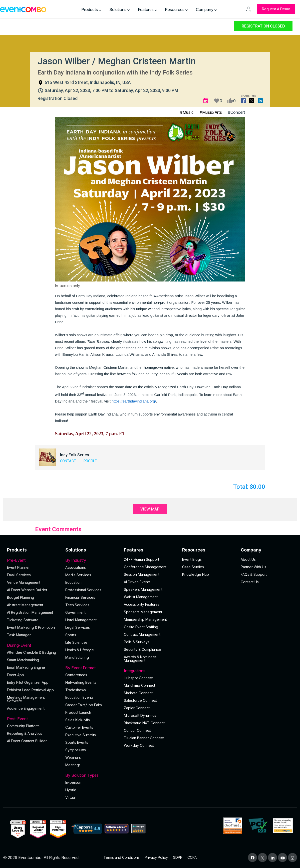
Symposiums (76, 750)
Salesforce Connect (140, 700)
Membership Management (145, 619)
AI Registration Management (30, 612)
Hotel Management (81, 620)
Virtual (70, 797)
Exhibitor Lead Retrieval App (30, 690)
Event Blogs (192, 559)
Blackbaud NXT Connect (144, 723)
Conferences (76, 675)
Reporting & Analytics (25, 733)
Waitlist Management (141, 597)
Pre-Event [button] (33, 560)
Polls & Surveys (137, 642)
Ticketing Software (23, 620)
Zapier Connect (137, 708)
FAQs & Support (254, 574)
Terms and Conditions (122, 857)
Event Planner (18, 567)
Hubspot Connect (138, 678)
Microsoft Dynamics (140, 715)
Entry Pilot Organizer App (28, 682)
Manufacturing (77, 657)
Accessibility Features (142, 604)
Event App (16, 675)
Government (75, 612)
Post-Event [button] (33, 719)
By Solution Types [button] (91, 775)
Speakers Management (143, 589)
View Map (150, 509)
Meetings (73, 765)
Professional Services (83, 590)
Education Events (79, 697)
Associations (76, 567)
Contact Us (250, 582)
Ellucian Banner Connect (144, 738)
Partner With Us (253, 567)
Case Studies (193, 567)
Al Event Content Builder (27, 741)
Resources (176, 9)
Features (147, 9)
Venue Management (24, 582)
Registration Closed (263, 26)
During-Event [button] (33, 645)
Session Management (142, 574)
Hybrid (71, 790)
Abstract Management (25, 605)
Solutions (120, 9)
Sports (71, 635)
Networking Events (81, 682)
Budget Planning (21, 597)
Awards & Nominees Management (140, 659)
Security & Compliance (142, 649)
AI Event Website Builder (27, 590)
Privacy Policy (156, 857)
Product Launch (78, 712)
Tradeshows (76, 690)
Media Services (78, 575)
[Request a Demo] (276, 9)
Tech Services (77, 605)
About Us (248, 559)
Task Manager (19, 635)
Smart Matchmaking (23, 660)
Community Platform (23, 726)
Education (73, 582)
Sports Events (77, 742)
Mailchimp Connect (139, 685)
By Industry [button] (91, 560)
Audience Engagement (26, 708)
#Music (187, 112)
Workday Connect (139, 745)
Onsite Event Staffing (141, 627)
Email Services (19, 575)
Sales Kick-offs (78, 720)
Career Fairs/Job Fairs (84, 705)
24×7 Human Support (141, 559)
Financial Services (80, 597)
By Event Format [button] (91, 668)
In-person (73, 782)
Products (91, 9)
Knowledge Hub (196, 574)
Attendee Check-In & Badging (32, 652)
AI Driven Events (137, 582)
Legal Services (78, 627)
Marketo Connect (138, 693)
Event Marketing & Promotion (31, 627)
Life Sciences (76, 642)
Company (206, 9)
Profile (90, 461)
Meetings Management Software (26, 699)
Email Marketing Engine (26, 667)
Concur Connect (137, 730)
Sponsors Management (143, 612)
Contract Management (142, 634)
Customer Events (79, 727)
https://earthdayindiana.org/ (134, 401)
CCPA (192, 857)
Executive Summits (81, 735)
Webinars (73, 757)
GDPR (178, 857)
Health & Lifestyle (80, 650)
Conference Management (145, 567)
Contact (68, 461)
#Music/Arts (211, 112)
